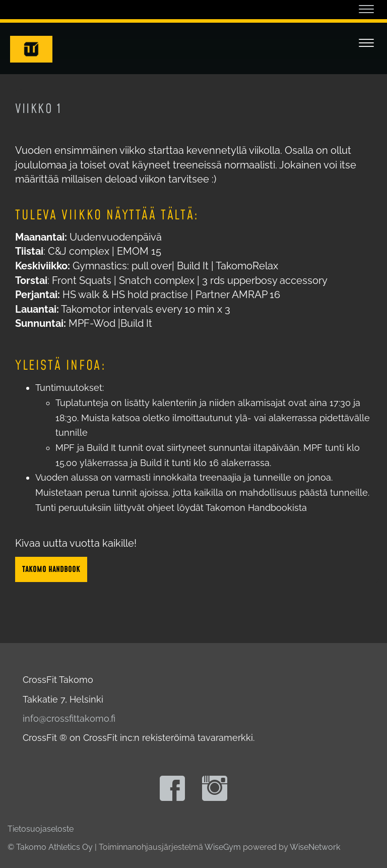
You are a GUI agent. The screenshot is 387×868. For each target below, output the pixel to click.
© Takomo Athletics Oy (50, 847)
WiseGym (223, 847)
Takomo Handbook (51, 569)
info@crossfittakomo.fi (69, 718)
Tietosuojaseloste (41, 829)
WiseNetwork (315, 847)
